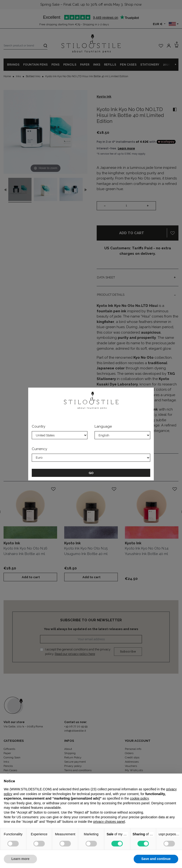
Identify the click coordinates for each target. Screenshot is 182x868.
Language (103, 426)
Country (39, 426)
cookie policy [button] (139, 798)
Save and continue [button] (156, 859)
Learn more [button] (20, 859)
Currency (39, 449)
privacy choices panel (109, 822)
